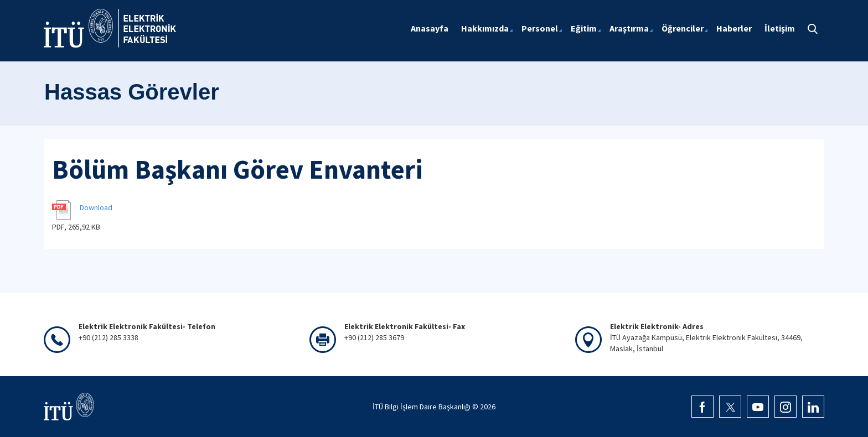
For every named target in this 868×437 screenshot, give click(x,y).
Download (96, 207)
